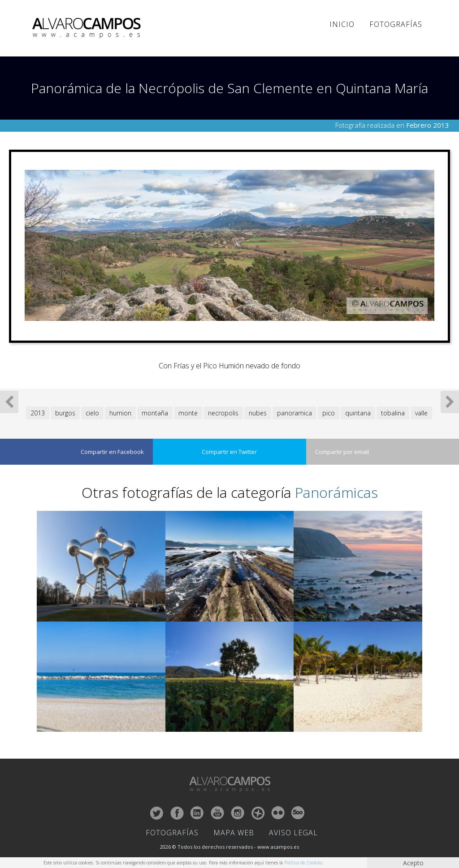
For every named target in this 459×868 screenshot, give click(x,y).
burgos (65, 413)
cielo (92, 413)
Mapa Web (234, 833)
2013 (38, 413)
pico (329, 413)
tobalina (393, 413)
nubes (258, 413)
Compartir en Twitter (229, 452)
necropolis (223, 413)
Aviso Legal (293, 833)
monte (188, 413)
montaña (155, 413)
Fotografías (396, 24)
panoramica (294, 413)
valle (421, 413)
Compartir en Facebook (112, 452)
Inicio (342, 24)
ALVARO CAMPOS (88, 28)
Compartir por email (342, 452)
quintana (358, 413)
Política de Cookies (303, 863)
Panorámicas (336, 492)
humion (120, 413)
